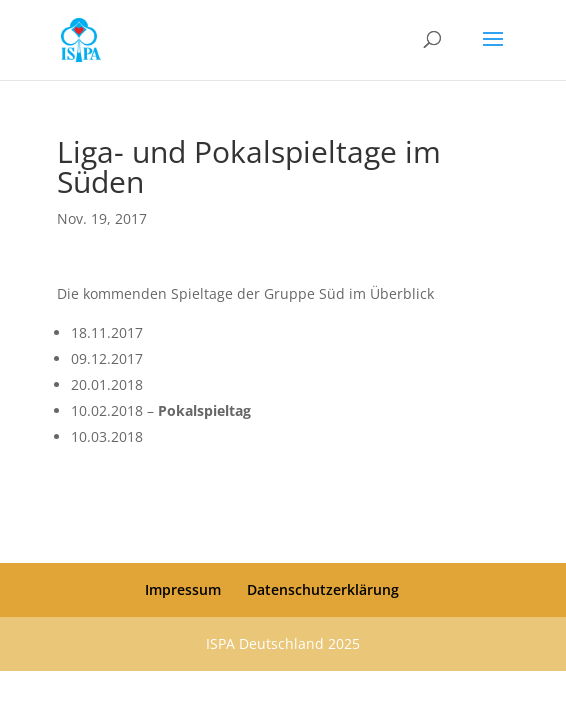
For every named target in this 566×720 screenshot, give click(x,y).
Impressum (183, 589)
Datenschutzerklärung (323, 589)
